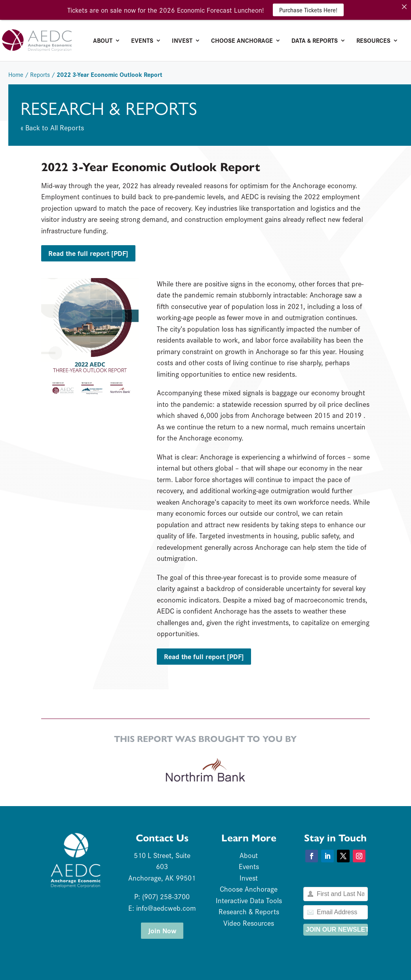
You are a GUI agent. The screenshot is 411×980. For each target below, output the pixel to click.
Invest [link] (182, 41)
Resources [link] (373, 41)
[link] (69, 39)
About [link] (103, 41)
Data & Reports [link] (315, 41)
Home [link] (16, 74)
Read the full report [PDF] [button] (88, 253)
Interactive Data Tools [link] (249, 900)
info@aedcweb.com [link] (166, 908)
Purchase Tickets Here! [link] (308, 10)
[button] (312, 856)
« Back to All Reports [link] (52, 127)
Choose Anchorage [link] (242, 41)
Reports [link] (40, 74)
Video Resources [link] (249, 923)
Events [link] (142, 41)
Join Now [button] (162, 930)
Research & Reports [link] (249, 911)
